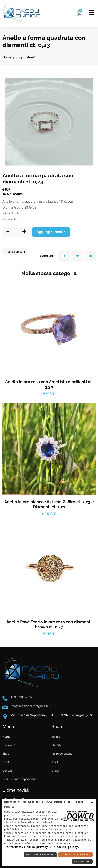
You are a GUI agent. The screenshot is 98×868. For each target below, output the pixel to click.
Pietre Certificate (62, 754)
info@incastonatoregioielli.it (31, 706)
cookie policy (67, 847)
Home (7, 57)
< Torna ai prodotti (15, 252)
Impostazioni (82, 861)
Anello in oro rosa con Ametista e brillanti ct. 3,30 (49, 384)
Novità (7, 762)
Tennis (56, 737)
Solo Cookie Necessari (40, 855)
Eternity (56, 745)
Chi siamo (9, 745)
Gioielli (56, 771)
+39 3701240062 (22, 697)
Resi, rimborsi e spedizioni (19, 779)
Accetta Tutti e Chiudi (75, 855)
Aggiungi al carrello (51, 232)
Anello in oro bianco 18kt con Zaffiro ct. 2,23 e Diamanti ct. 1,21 (49, 504)
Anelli (31, 57)
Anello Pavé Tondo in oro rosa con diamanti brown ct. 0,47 (49, 624)
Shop (19, 57)
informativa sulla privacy (27, 847)
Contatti (7, 771)
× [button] (92, 803)
